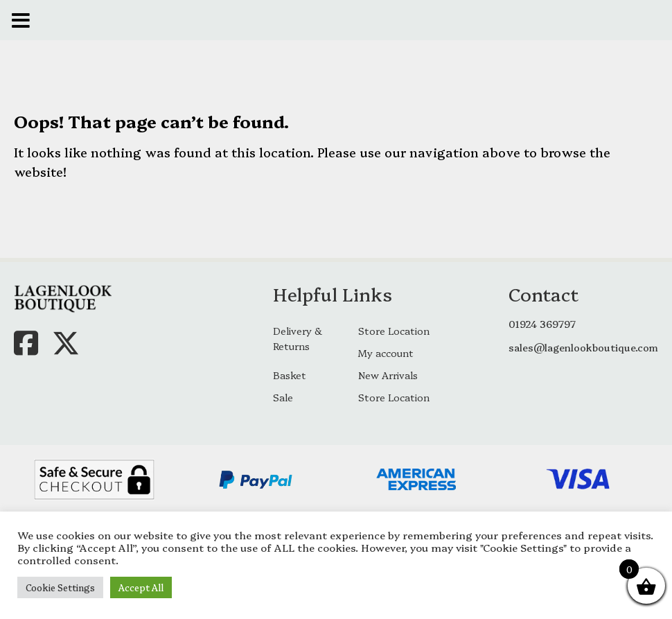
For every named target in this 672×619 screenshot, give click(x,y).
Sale (283, 397)
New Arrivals (388, 375)
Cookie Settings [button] (60, 587)
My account (386, 353)
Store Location (394, 331)
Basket (290, 375)
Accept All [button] (141, 587)
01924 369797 (542, 324)
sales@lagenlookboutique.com (583, 347)
